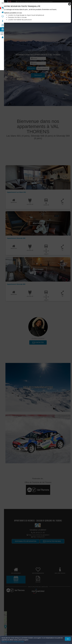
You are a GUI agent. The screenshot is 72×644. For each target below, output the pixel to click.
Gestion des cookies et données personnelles (13, 642)
